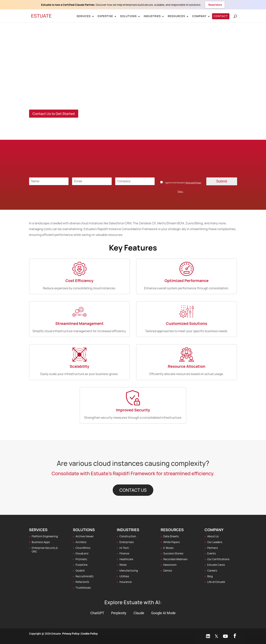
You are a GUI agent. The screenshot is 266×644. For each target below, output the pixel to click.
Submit (222, 181)
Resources (176, 16)
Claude (139, 613)
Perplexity (119, 613)
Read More (215, 5)
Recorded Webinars (175, 559)
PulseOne (81, 565)
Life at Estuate (216, 582)
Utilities (124, 576)
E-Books (168, 548)
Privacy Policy (71, 634)
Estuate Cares (216, 565)
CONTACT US (133, 490)
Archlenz (81, 542)
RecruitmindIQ (84, 576)
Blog (210, 576)
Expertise (105, 16)
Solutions (128, 16)
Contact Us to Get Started (54, 114)
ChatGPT (97, 613)
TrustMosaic (83, 588)
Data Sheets (171, 536)
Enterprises (127, 542)
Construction (128, 536)
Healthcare (126, 559)
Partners (213, 548)
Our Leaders (215, 542)
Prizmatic (81, 559)
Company (199, 16)
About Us (213, 536)
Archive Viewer (85, 536)
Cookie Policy (89, 634)
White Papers (172, 542)
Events (211, 553)
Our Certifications (218, 559)
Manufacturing (129, 570)
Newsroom (170, 565)
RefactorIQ (82, 582)
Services (84, 16)
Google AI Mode (163, 613)
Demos (168, 570)
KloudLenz (82, 553)
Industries (152, 16)
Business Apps (41, 542)
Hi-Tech (124, 548)
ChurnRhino (83, 548)
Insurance (126, 582)
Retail (123, 565)
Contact (221, 16)
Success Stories (173, 553)
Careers (212, 570)
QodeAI (80, 570)
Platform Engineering (45, 536)
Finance (124, 553)
